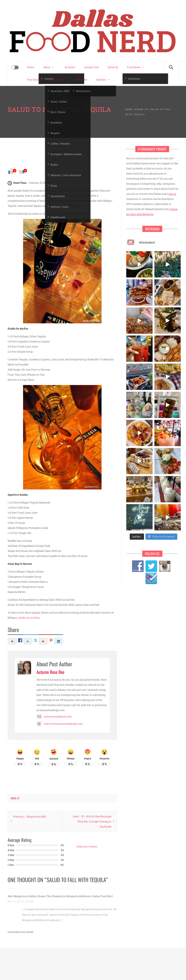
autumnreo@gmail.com (54, 716)
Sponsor (104, 80)
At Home (70, 67)
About (49, 67)
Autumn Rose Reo (63, 152)
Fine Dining (34, 80)
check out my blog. (29, 618)
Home (31, 67)
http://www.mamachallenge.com (60, 724)
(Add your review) (87, 846)
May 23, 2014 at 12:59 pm (21, 901)
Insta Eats (58, 80)
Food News (136, 67)
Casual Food (91, 67)
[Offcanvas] (15, 67)
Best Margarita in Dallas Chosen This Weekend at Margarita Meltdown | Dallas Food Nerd (60, 896)
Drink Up (113, 67)
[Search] (171, 67)
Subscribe (81, 80)
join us (172, 194)
